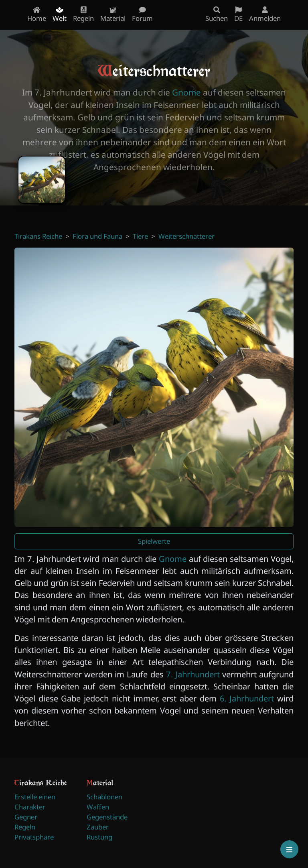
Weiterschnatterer (186, 236)
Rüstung (99, 837)
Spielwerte (154, 541)
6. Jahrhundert (247, 698)
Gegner (26, 817)
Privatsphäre (34, 837)
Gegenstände (107, 817)
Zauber (98, 827)
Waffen (98, 807)
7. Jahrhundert (193, 674)
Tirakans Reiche (38, 236)
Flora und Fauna (97, 236)
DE (238, 15)
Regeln (25, 827)
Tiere (140, 236)
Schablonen (104, 797)
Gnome (186, 92)
